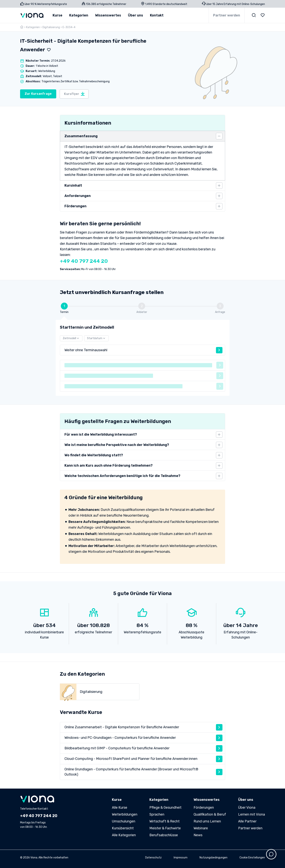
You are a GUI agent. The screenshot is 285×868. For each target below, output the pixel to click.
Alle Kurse (120, 808)
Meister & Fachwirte (165, 828)
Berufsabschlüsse (164, 835)
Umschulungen (124, 821)
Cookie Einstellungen (252, 858)
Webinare (201, 828)
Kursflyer (75, 94)
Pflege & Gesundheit (165, 808)
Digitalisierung (51, 27)
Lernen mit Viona (252, 814)
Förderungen (204, 808)
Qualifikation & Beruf (210, 814)
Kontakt (157, 15)
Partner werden (227, 15)
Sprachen (157, 814)
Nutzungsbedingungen (213, 858)
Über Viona (247, 808)
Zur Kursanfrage (38, 94)
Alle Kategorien (124, 835)
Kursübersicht (123, 828)
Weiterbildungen (125, 814)
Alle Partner (247, 821)
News (198, 835)
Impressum (181, 858)
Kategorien (33, 27)
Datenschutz (153, 858)
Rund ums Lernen (207, 821)
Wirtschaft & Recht (164, 821)
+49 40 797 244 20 (84, 261)
